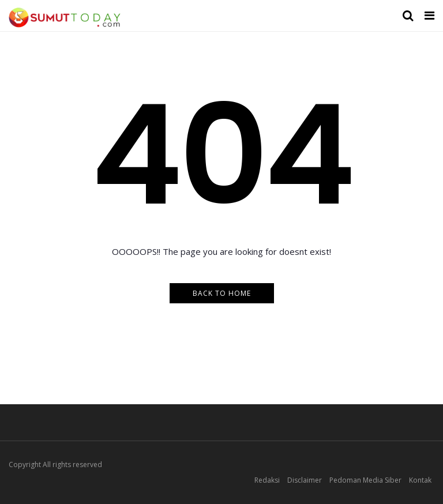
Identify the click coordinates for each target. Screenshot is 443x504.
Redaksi (267, 480)
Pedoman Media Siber (365, 480)
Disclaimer (305, 480)
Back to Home (222, 293)
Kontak (420, 480)
